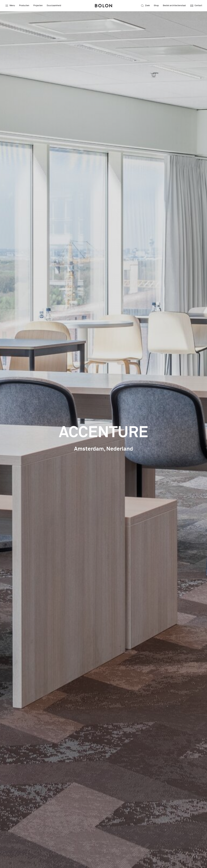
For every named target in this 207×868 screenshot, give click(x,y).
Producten (24, 6)
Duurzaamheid (54, 6)
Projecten (38, 6)
